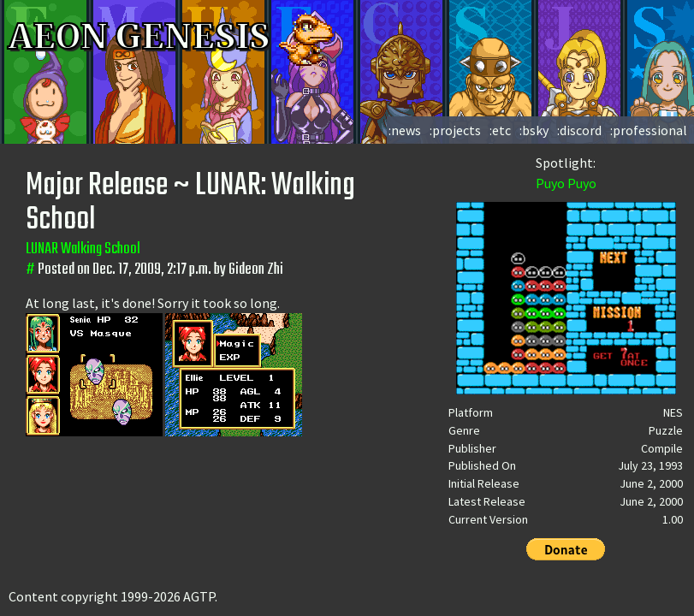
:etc (500, 130)
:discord (579, 130)
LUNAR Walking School (83, 249)
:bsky (534, 130)
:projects (455, 130)
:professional (649, 130)
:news (405, 130)
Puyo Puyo (566, 183)
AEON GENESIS (173, 37)
